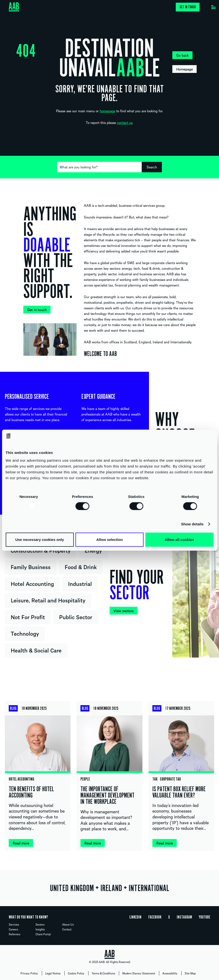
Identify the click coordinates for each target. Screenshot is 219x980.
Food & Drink (81, 567)
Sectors (40, 924)
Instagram (184, 917)
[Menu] (213, 6)
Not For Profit (28, 617)
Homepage (184, 69)
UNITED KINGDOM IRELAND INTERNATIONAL (109, 888)
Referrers (14, 934)
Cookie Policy (76, 973)
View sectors (124, 611)
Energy (93, 550)
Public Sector (76, 617)
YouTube (205, 917)
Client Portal (43, 934)
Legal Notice (53, 973)
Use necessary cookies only (40, 540)
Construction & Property (41, 550)
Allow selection (109, 540)
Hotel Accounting (32, 583)
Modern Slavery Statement (139, 973)
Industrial (80, 583)
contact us (125, 122)
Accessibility (170, 973)
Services (14, 924)
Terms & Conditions (103, 973)
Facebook (155, 917)
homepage (107, 111)
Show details (192, 524)
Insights (40, 929)
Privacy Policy (29, 973)
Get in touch (188, 7)
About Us (68, 924)
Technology (25, 633)
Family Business (31, 567)
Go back (182, 55)
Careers (13, 929)
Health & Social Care (36, 650)
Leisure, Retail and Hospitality (48, 600)
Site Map (190, 973)
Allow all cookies (180, 540)
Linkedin (135, 917)
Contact (67, 929)
